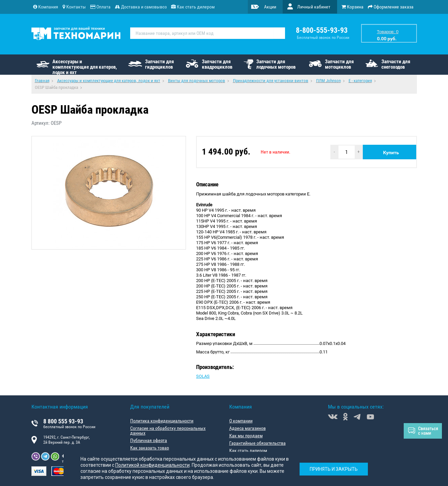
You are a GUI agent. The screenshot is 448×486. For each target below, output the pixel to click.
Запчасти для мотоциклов (339, 64)
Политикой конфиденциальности (152, 465)
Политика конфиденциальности (162, 421)
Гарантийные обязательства (257, 443)
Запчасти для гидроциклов (159, 64)
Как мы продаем (246, 436)
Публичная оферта (149, 440)
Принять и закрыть (334, 469)
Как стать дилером (248, 450)
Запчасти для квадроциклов (217, 64)
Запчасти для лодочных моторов (276, 64)
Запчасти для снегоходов (396, 64)
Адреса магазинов (247, 428)
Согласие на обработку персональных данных (168, 431)
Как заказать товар (150, 448)
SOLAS (203, 376)
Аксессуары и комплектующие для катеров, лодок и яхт (85, 67)
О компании (241, 421)
